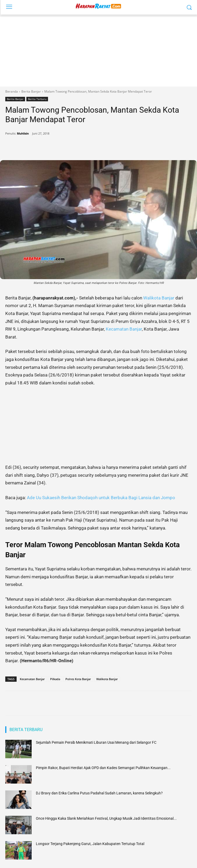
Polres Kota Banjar (78, 679)
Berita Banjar (31, 91)
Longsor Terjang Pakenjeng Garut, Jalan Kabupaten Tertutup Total (90, 844)
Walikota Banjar (159, 298)
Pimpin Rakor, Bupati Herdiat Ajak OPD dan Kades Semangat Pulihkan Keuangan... (103, 768)
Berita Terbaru (37, 99)
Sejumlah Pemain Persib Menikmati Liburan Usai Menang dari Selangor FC (96, 742)
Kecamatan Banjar (124, 329)
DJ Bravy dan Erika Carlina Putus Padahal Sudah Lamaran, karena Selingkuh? (99, 793)
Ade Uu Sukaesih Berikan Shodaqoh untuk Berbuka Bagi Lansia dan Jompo (100, 498)
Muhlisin (23, 133)
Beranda (12, 91)
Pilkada (55, 679)
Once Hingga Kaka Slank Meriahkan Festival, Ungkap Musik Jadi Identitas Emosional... (106, 818)
